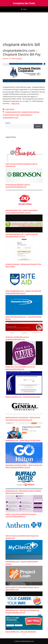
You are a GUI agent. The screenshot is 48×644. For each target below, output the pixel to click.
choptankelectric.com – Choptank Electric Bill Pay (22, 52)
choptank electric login (11, 115)
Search (8, 123)
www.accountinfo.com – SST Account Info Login (23, 397)
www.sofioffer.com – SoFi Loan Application (21, 632)
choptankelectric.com (11, 117)
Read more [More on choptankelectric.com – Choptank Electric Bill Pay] (15, 103)
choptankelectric (26, 115)
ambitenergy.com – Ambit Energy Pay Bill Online (23, 440)
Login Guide (10, 109)
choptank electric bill (13, 112)
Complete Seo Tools (24, 3)
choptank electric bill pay (30, 112)
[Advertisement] (24, 26)
